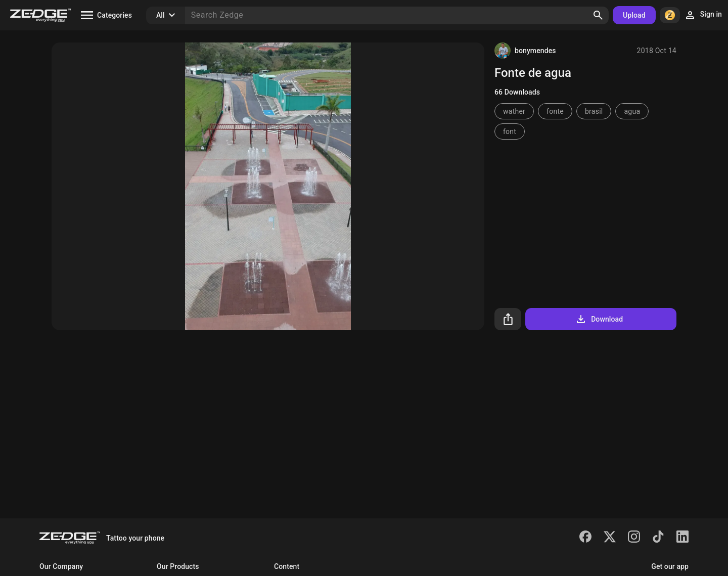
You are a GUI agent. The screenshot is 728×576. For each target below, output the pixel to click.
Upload (634, 15)
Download (599, 319)
